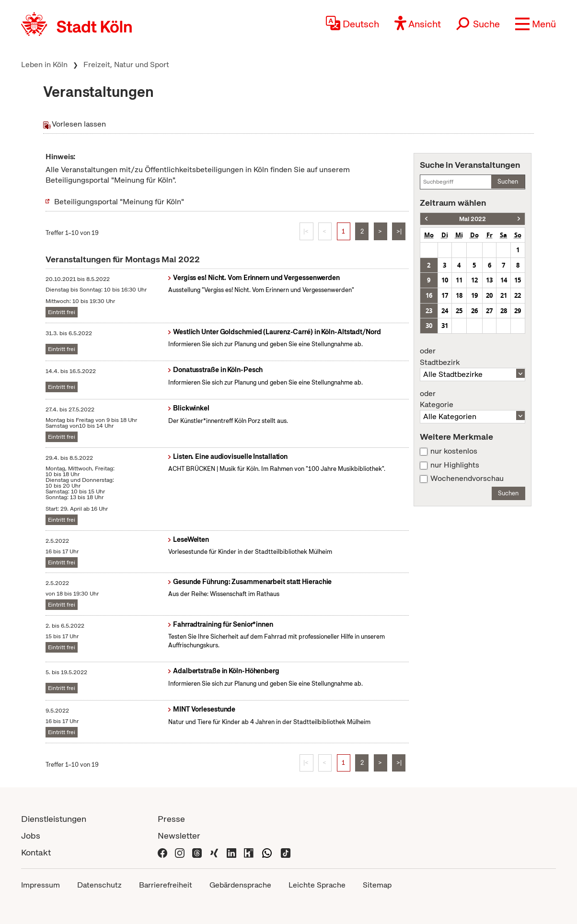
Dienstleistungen (54, 819)
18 (459, 295)
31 (445, 326)
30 (429, 326)
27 (489, 311)
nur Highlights (455, 465)
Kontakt (36, 852)
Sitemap (377, 885)
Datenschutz (99, 885)
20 (489, 295)
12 (474, 280)
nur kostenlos (454, 451)
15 (518, 280)
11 (459, 280)
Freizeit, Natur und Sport (126, 64)
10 (445, 280)
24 (445, 311)
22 (518, 295)
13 (489, 280)
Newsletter (179, 836)
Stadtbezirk (473, 357)
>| (399, 231)
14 (504, 280)
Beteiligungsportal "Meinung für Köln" (119, 202)
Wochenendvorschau (467, 479)
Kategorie (473, 399)
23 (429, 311)
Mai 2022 (473, 219)
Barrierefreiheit (166, 885)
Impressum (40, 885)
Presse (171, 819)
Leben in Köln (44, 64)
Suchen (508, 181)
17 (445, 295)
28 (504, 311)
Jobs (31, 836)
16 (429, 295)
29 (518, 311)
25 (459, 311)
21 (504, 295)
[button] (536, 24)
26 (474, 311)
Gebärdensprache (240, 885)
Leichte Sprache (317, 885)
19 (474, 295)
